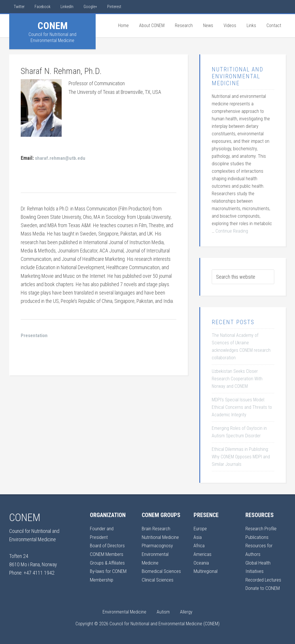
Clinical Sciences (158, 587)
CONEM (53, 26)
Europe (201, 528)
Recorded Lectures (265, 579)
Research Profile (262, 528)
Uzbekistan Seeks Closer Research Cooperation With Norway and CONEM (237, 379)
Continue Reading (232, 231)
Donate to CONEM (263, 587)
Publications (257, 537)
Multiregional (206, 570)
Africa (199, 545)
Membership (102, 579)
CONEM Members (107, 554)
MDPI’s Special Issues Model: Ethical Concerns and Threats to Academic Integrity (242, 407)
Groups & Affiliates (108, 562)
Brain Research (156, 528)
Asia (198, 537)
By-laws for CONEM (109, 570)
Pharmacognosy (158, 545)
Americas (203, 554)
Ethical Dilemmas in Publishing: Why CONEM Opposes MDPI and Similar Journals (241, 457)
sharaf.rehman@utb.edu (61, 158)
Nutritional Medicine (161, 537)
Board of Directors (108, 545)
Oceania (202, 562)
